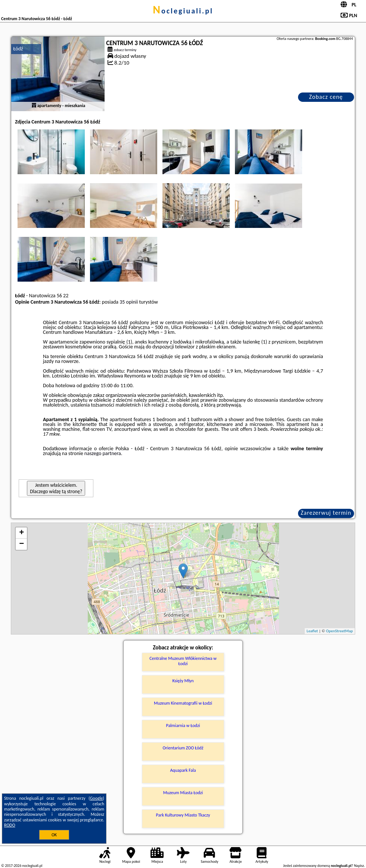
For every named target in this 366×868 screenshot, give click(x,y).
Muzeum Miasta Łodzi (183, 793)
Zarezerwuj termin (326, 513)
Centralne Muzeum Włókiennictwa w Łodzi (183, 661)
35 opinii (129, 302)
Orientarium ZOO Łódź (183, 748)
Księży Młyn (183, 681)
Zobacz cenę (326, 97)
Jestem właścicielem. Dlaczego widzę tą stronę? (56, 488)
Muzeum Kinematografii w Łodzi (183, 703)
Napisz (359, 866)
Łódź (18, 49)
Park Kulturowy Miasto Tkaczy (183, 815)
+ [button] (21, 533)
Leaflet (312, 631)
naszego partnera (103, 453)
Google (97, 798)
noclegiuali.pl (183, 11)
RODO (10, 825)
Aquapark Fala (183, 770)
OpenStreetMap (339, 631)
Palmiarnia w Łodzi (183, 726)
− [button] (21, 544)
